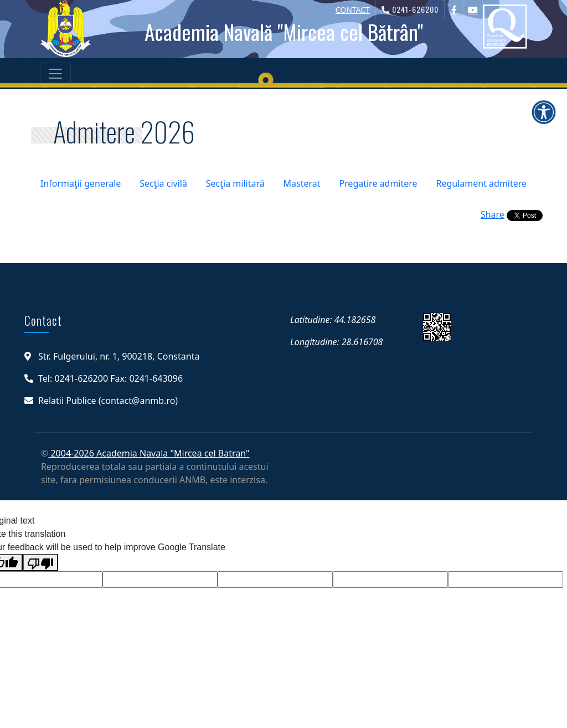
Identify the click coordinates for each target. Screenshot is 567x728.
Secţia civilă (163, 183)
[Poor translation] (40, 563)
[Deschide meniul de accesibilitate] (544, 112)
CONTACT (353, 10)
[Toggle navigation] (55, 74)
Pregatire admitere (378, 183)
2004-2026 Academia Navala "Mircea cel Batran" (149, 453)
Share (493, 214)
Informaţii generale (81, 183)
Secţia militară (235, 183)
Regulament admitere (481, 183)
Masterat (302, 183)
